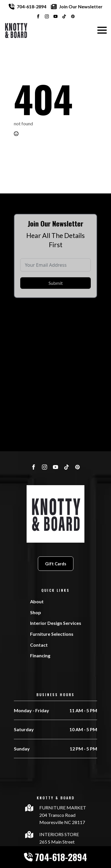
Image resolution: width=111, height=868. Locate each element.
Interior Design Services (56, 623)
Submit (56, 291)
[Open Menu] (102, 30)
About (37, 601)
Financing (40, 655)
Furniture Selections (52, 634)
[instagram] (47, 16)
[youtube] (55, 16)
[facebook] (38, 16)
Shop (36, 612)
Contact (39, 645)
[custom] (64, 16)
